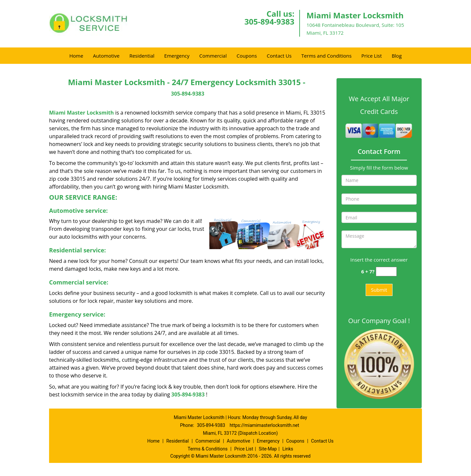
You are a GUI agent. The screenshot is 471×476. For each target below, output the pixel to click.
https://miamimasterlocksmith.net (264, 425)
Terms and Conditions (326, 56)
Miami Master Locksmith (81, 113)
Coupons (247, 56)
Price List (372, 56)
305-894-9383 (269, 21)
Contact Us (279, 56)
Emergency (177, 56)
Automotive (106, 56)
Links (288, 449)
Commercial (213, 56)
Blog (397, 56)
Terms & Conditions (208, 449)
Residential (142, 56)
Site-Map (268, 449)
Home (76, 56)
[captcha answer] (386, 272)
